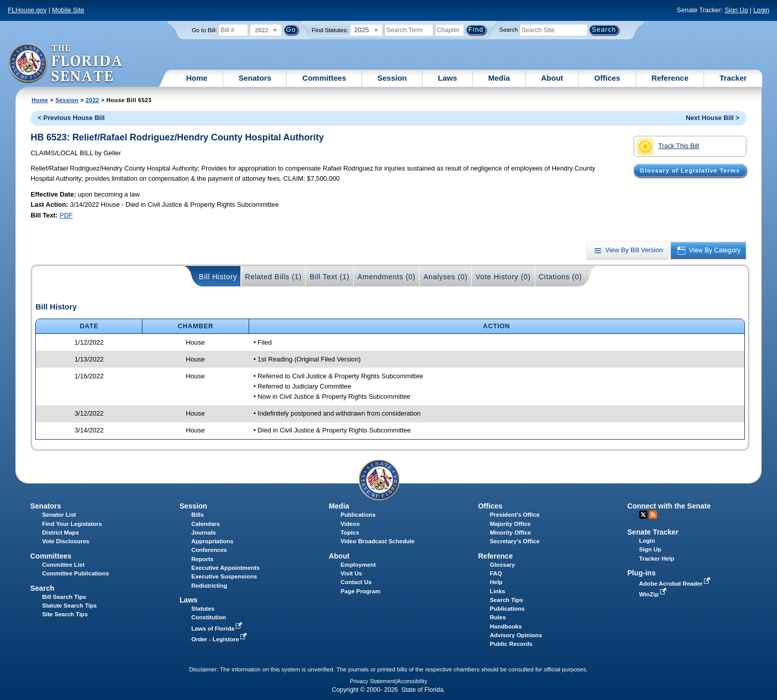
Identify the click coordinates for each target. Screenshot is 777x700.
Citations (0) (560, 277)
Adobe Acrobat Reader (676, 584)
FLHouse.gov (27, 10)
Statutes (203, 609)
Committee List (63, 565)
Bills (198, 515)
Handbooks (506, 626)
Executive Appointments (226, 568)
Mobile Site (68, 10)
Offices (607, 78)
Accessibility (412, 681)
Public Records (511, 644)
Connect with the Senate (669, 506)
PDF (66, 215)
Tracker (733, 78)
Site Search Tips (65, 614)
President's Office (514, 515)
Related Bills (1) (273, 277)
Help (496, 582)
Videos (350, 524)
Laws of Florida (218, 629)
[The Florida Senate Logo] (66, 64)
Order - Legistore (220, 639)
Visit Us (351, 573)
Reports (203, 559)
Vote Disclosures (66, 541)
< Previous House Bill (71, 118)
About (552, 78)
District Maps (60, 533)
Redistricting (209, 586)
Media (499, 78)
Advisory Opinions (516, 635)
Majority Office (510, 524)
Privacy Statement (372, 681)
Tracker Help (657, 559)
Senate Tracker (653, 532)
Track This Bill (668, 147)
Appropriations (213, 541)
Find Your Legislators (72, 524)
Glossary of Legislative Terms (690, 171)
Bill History (218, 277)
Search (508, 30)
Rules (497, 617)
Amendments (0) (386, 277)
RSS (653, 515)
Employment (358, 565)
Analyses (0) (445, 277)
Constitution (209, 617)
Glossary (502, 565)
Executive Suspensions (224, 576)
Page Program (360, 591)
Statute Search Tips (69, 606)
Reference (670, 78)
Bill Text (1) (329, 277)
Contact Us (356, 582)
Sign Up (737, 10)
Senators (255, 78)
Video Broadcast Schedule (378, 541)
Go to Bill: (204, 30)
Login (761, 10)
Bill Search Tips (64, 597)
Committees (324, 78)
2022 (92, 100)
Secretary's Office (514, 541)
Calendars (206, 524)
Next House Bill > (712, 118)
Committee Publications (75, 573)
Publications (358, 515)
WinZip (654, 594)
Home (197, 78)
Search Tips (506, 600)
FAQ (496, 573)
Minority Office (510, 533)
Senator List (59, 515)
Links (497, 591)
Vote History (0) (503, 277)
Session (392, 78)
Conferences (209, 550)
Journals (204, 533)
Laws (448, 78)
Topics (350, 533)
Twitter (643, 515)
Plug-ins (642, 573)
